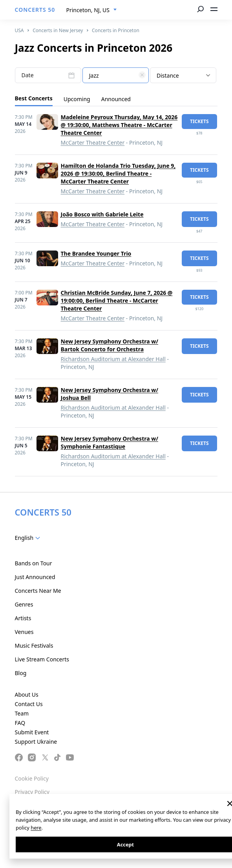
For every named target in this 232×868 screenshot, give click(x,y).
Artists (23, 618)
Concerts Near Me (38, 591)
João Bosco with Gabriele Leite (102, 214)
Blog (21, 673)
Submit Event (32, 732)
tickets (199, 121)
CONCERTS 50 (35, 10)
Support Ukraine (36, 742)
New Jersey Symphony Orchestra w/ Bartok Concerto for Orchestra (110, 345)
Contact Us (29, 704)
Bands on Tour (34, 563)
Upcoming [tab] (77, 99)
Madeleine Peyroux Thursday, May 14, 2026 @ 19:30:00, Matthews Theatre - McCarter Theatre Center (119, 125)
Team (22, 713)
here (36, 828)
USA (19, 30)
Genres (24, 604)
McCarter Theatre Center (93, 143)
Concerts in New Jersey (58, 30)
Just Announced (35, 577)
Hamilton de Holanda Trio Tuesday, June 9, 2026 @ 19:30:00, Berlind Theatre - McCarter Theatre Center (118, 173)
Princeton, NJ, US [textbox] (88, 10)
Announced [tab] (116, 99)
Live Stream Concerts (42, 659)
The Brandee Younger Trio (96, 253)
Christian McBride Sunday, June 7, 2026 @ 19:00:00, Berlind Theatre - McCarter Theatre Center (117, 301)
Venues (24, 632)
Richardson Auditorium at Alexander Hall (113, 359)
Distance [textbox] (168, 75)
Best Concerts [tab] (34, 98)
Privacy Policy (32, 792)
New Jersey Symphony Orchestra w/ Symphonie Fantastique (110, 442)
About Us (27, 695)
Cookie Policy (32, 778)
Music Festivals (34, 646)
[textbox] (116, 76)
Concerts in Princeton (116, 30)
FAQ (20, 723)
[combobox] (92, 10)
